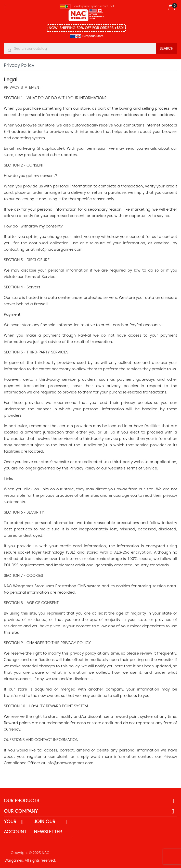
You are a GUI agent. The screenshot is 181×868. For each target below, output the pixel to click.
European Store (93, 36)
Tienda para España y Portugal (93, 6)
